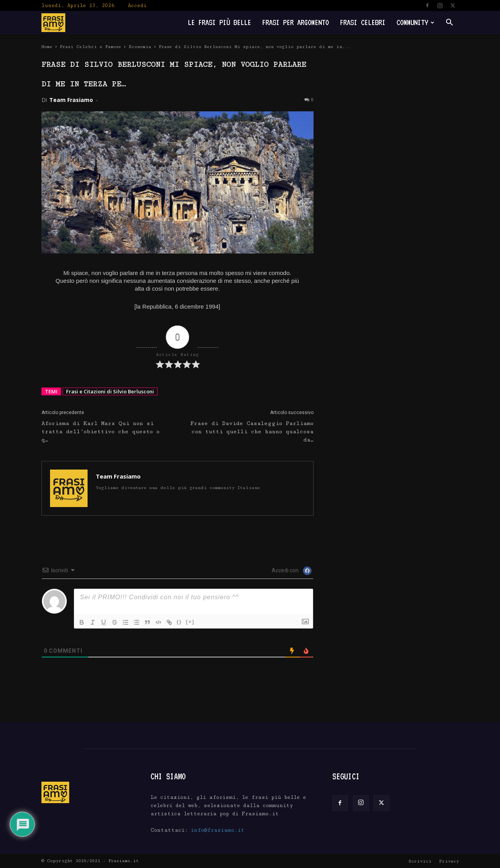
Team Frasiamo (71, 100)
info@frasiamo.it (218, 830)
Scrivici (420, 861)
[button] (450, 23)
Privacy (449, 861)
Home (47, 47)
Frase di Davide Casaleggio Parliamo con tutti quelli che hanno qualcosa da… (252, 432)
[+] (190, 622)
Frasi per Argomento (295, 22)
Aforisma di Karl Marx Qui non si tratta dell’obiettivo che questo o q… (100, 432)
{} (179, 622)
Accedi (137, 5)
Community (415, 22)
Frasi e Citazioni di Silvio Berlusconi (110, 391)
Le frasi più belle (219, 22)
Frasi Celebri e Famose (91, 47)
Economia (140, 47)
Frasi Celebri (363, 22)
